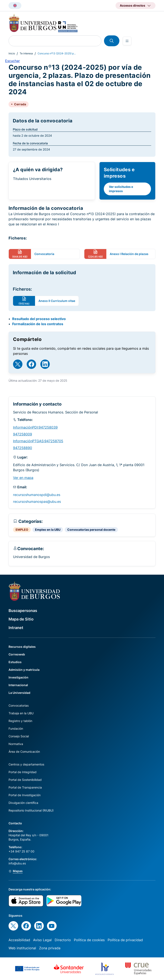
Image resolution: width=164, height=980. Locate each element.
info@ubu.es (17, 863)
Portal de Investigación (25, 795)
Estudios (15, 662)
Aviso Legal (42, 940)
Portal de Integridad (23, 772)
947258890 (23, 448)
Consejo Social (19, 736)
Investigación (18, 677)
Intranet (16, 628)
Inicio (12, 53)
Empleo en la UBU (48, 530)
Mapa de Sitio (21, 619)
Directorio (63, 940)
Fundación (16, 728)
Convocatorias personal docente (91, 530)
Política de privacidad (125, 940)
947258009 (23, 434)
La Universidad (19, 693)
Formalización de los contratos (38, 324)
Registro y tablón (20, 721)
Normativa (16, 744)
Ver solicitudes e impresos (121, 189)
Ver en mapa (23, 478)
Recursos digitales (22, 647)
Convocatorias (19, 705)
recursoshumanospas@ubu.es (37, 502)
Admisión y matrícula (24, 670)
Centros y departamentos (26, 764)
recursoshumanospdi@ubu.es (37, 495)
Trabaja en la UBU (21, 713)
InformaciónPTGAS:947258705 (38, 441)
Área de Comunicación (24, 752)
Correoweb (17, 654)
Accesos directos (133, 5)
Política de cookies (89, 940)
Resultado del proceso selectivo (39, 319)
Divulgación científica (23, 803)
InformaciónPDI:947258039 (35, 427)
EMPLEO (22, 530)
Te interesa (26, 53)
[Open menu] (127, 41)
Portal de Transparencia (25, 787)
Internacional (18, 685)
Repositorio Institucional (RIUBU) (31, 810)
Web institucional (22, 948)
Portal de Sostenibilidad (25, 780)
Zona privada (50, 948)
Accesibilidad (19, 940)
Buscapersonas (23, 611)
